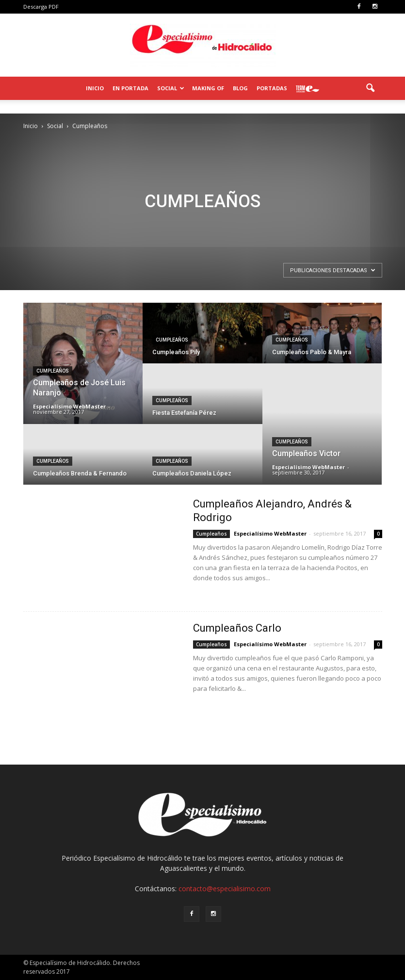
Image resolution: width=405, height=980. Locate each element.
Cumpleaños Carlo (237, 628)
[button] (371, 88)
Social (171, 88)
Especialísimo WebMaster (69, 406)
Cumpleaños (53, 371)
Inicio (95, 88)
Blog (240, 88)
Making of (208, 88)
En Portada (130, 88)
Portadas (272, 88)
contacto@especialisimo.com (225, 889)
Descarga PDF (41, 7)
